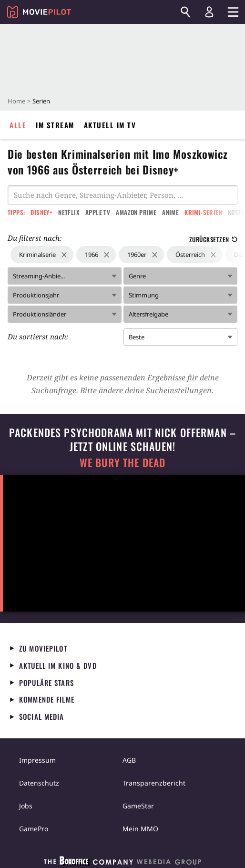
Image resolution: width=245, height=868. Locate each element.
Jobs (26, 806)
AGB (129, 760)
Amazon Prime (136, 212)
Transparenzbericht (154, 783)
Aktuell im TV (110, 125)
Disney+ (41, 212)
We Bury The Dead (122, 463)
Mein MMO (140, 829)
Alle (18, 125)
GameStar (138, 806)
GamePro (34, 829)
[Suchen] (185, 12)
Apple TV (98, 212)
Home (16, 101)
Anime (170, 212)
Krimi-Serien (203, 212)
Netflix (69, 212)
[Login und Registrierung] (209, 12)
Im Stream (55, 125)
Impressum (37, 760)
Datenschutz (39, 783)
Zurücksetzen (213, 239)
